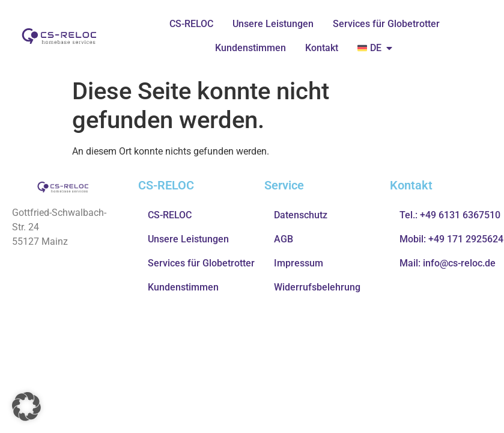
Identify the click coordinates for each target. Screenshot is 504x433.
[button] (26, 407)
